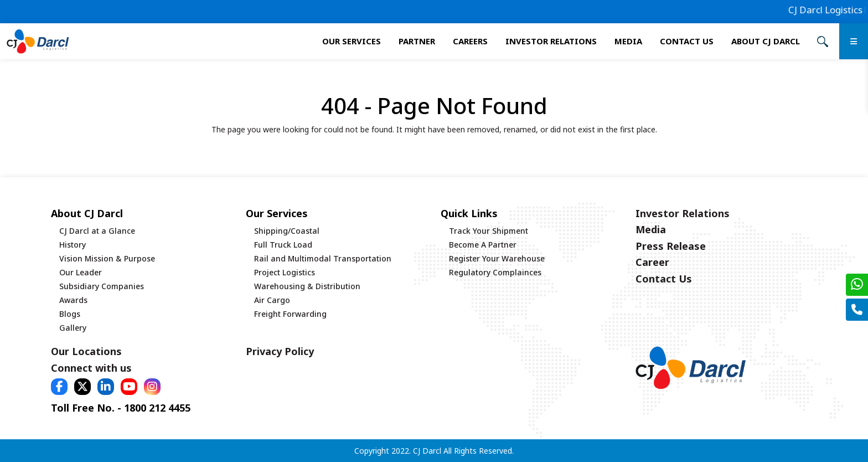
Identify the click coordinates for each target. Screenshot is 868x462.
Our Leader (81, 272)
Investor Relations (551, 41)
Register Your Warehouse (497, 258)
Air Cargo (272, 300)
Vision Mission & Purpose (107, 258)
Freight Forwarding (290, 314)
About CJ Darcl (766, 41)
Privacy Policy (280, 351)
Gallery (73, 328)
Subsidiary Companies (102, 286)
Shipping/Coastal (287, 231)
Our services (352, 41)
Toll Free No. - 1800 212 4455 (121, 408)
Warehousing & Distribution (307, 286)
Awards (73, 300)
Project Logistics (285, 272)
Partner (417, 41)
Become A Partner (483, 245)
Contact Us (687, 41)
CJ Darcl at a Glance (97, 231)
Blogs (70, 314)
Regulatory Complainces (495, 272)
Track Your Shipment (489, 231)
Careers (470, 41)
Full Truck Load (283, 245)
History (73, 245)
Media (628, 41)
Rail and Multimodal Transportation (323, 258)
